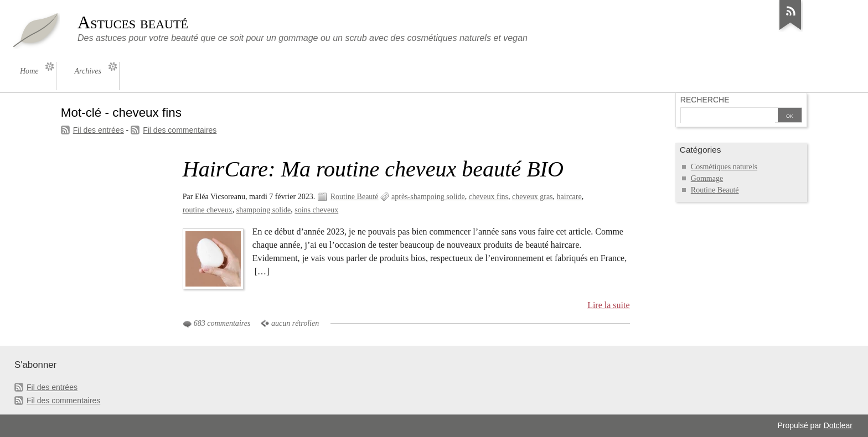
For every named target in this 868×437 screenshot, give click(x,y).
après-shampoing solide (428, 197)
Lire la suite (609, 305)
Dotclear (838, 425)
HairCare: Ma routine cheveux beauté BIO (373, 169)
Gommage (707, 178)
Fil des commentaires (180, 130)
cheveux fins (489, 197)
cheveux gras (533, 197)
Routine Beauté (355, 197)
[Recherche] (728, 116)
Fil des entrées (99, 130)
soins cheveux (316, 210)
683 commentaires (222, 323)
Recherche (705, 100)
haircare (569, 197)
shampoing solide (264, 210)
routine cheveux (208, 210)
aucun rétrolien (295, 323)
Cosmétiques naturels (724, 167)
